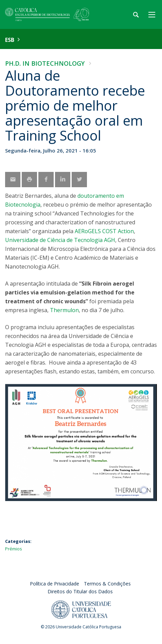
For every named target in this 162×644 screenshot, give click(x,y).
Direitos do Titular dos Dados (80, 591)
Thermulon (64, 310)
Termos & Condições (107, 584)
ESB (10, 40)
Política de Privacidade (55, 584)
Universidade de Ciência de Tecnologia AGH (60, 240)
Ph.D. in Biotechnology (45, 63)
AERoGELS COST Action (104, 231)
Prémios (14, 549)
